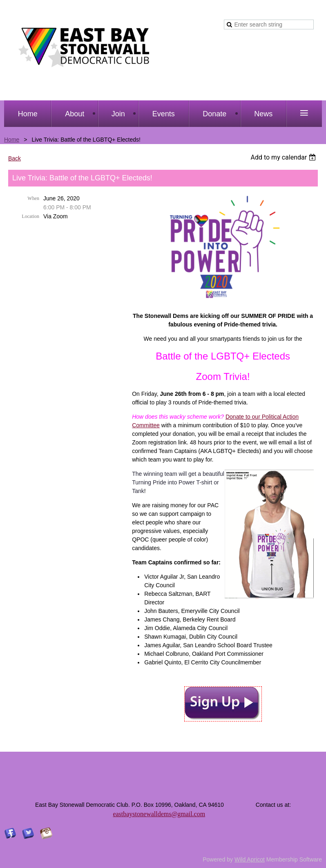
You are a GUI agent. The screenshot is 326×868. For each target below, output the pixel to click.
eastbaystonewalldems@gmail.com (159, 814)
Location (30, 216)
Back (15, 158)
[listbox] (284, 157)
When (33, 198)
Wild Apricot (250, 859)
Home (12, 140)
